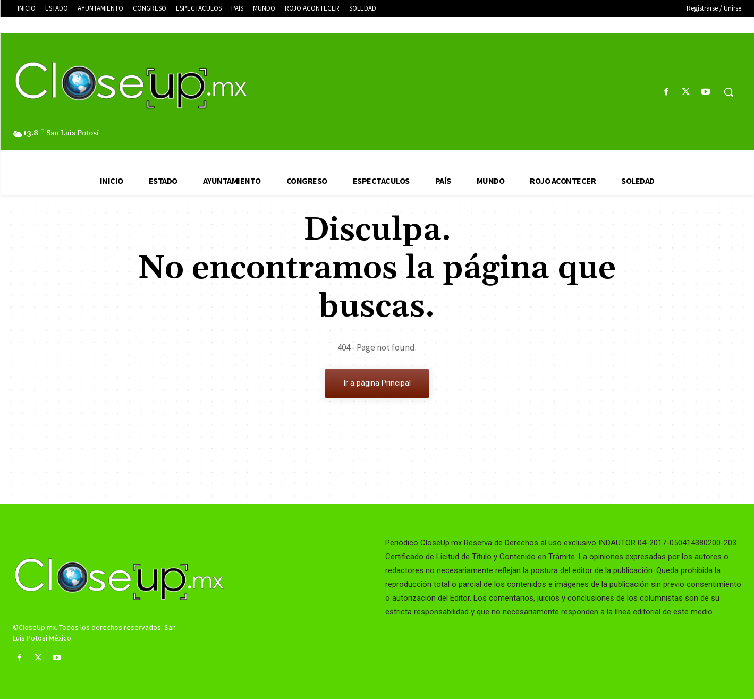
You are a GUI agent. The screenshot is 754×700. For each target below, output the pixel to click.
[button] (728, 92)
